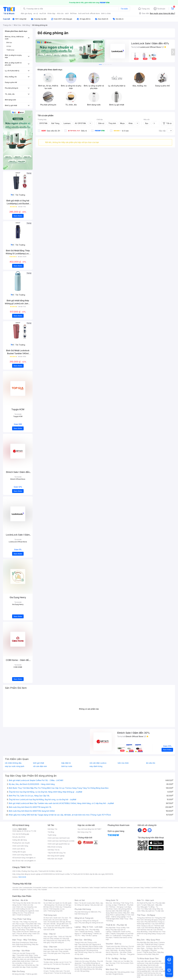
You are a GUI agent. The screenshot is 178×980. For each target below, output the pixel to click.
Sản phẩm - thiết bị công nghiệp (120, 916)
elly (75, 888)
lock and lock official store (89, 13)
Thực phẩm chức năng (24, 955)
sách (67, 13)
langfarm (23, 890)
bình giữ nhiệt (39, 763)
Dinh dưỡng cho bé (23, 909)
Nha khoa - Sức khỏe (119, 952)
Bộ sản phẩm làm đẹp (25, 966)
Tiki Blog (51, 832)
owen (50, 888)
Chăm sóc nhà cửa (26, 936)
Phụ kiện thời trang (83, 909)
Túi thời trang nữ (51, 959)
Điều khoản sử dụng (55, 847)
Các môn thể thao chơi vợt (151, 929)
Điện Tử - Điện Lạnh (145, 900)
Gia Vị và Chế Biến (85, 965)
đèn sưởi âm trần (147, 975)
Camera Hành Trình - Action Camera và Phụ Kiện (151, 946)
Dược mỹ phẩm (32, 967)
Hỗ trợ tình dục (30, 965)
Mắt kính (94, 912)
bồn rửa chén (123, 763)
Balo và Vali (80, 900)
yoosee (137, 888)
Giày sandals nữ (56, 938)
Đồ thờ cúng (83, 952)
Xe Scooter (125, 963)
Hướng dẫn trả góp (19, 852)
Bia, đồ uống (20, 930)
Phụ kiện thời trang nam (88, 913)
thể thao (73, 13)
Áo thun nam (48, 918)
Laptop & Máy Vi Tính (122, 915)
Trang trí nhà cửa (81, 942)
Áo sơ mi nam (57, 920)
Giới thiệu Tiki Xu (54, 850)
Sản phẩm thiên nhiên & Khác (25, 960)
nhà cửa (60, 13)
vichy (35, 890)
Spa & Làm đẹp (121, 948)
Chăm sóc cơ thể (23, 957)
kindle (111, 888)
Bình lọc (9, 42)
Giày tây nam (59, 949)
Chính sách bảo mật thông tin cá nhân (61, 841)
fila (39, 890)
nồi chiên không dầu (13, 763)
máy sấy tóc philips (152, 963)
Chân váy (59, 907)
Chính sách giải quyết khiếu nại (59, 844)
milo (79, 888)
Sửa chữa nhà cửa (85, 944)
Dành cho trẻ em (23, 932)
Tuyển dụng (52, 835)
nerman (117, 888)
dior (21, 888)
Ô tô (118, 963)
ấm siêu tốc (151, 763)
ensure (56, 888)
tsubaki (44, 890)
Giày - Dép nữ (50, 934)
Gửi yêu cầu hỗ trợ (19, 837)
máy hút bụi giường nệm (150, 970)
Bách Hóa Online (82, 958)
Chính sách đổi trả (19, 849)
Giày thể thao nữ (155, 932)
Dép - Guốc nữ (59, 937)
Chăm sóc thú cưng (82, 961)
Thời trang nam (50, 915)
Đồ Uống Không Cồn (87, 969)
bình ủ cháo (106, 13)
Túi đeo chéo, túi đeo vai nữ (53, 962)
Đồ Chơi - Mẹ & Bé (20, 900)
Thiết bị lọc (10, 50)
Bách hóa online (117, 913)
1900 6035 (22, 877)
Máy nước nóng (150, 909)
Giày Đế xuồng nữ (57, 942)
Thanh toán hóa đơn (113, 946)
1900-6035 (22, 829)
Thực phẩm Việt (31, 924)
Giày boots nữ (52, 940)
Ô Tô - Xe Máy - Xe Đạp (116, 958)
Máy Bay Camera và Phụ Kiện (150, 953)
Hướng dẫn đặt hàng (20, 840)
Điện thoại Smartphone (21, 942)
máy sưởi (140, 961)
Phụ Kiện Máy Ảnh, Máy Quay (147, 942)
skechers (85, 888)
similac (148, 888)
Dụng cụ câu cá (147, 926)
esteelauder (28, 888)
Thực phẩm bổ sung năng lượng (151, 933)
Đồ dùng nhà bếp (18, 974)
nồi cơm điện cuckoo (98, 763)
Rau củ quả (20, 924)
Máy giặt (144, 907)
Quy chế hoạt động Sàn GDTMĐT (90, 829)
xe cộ (36, 13)
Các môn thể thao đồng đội (151, 928)
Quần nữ (58, 903)
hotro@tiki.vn (31, 858)
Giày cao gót (48, 937)
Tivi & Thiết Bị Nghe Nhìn (118, 918)
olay (142, 888)
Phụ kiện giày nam (54, 953)
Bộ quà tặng (85, 971)
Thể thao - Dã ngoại (116, 907)
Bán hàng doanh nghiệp (56, 856)
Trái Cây (15, 922)
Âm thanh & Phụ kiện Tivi (146, 903)
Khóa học (125, 946)
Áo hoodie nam (53, 922)
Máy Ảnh (156, 954)
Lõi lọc (9, 46)
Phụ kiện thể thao (151, 922)
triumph (97, 888)
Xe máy (112, 963)
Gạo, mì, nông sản (24, 928)
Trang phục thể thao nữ (145, 918)
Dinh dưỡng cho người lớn (25, 911)
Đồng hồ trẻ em (98, 923)
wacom (123, 888)
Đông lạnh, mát (27, 926)
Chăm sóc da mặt (19, 953)
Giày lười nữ (62, 940)
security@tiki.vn (30, 861)
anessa (130, 888)
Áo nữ (46, 903)
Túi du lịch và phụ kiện (87, 903)
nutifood (104, 888)
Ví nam (46, 971)
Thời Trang (125, 903)
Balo (76, 903)
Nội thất (85, 946)
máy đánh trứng (96, 766)
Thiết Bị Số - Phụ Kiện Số (116, 925)
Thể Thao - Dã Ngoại (146, 915)
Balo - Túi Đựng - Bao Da (150, 948)
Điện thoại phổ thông (24, 944)
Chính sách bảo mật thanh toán (59, 838)
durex (62, 888)
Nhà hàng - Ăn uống (118, 950)
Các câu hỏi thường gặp (21, 834)
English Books (118, 974)
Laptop (95, 936)
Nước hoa (20, 965)
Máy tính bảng (22, 946)
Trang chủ (146, 9)
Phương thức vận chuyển (21, 843)
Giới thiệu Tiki (52, 829)
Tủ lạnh (144, 905)
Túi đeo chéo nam (56, 971)
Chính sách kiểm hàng (20, 846)
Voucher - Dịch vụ (113, 944)
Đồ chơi (34, 903)
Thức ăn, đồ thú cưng (24, 934)
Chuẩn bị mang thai (24, 915)
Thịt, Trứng (23, 922)
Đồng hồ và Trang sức (84, 918)
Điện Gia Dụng (18, 971)
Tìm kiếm (124, 9)
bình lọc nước (67, 766)
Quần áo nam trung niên (56, 928)
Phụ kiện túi (66, 964)
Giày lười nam (48, 949)
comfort (154, 888)
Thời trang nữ (49, 900)
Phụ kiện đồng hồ (85, 923)
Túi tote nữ (57, 964)
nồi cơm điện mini (40, 766)
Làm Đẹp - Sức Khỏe (21, 951)
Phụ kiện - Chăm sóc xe (114, 961)
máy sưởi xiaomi (153, 969)
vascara (15, 888)
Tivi (142, 909)
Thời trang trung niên (55, 911)
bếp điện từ (66, 763)
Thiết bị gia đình (32, 974)
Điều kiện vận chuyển (55, 859)
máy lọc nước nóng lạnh (15, 766)
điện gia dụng (26, 13)
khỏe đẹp (51, 13)
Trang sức (78, 921)
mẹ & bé (43, 13)
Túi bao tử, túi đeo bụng (62, 973)
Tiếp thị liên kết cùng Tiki (57, 853)
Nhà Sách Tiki (112, 969)
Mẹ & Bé (119, 911)
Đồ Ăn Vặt (82, 967)
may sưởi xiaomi (148, 967)
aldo (91, 888)
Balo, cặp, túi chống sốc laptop (89, 904)
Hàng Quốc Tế (112, 900)
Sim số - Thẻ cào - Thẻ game (124, 954)
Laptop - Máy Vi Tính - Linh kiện (89, 927)
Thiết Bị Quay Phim (150, 952)
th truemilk (37, 888)
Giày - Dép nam (50, 947)
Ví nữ (66, 962)
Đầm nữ (52, 903)
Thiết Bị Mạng (87, 934)
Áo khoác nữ (60, 905)
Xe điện (127, 961)
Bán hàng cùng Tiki (84, 832)
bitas (160, 888)
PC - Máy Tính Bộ (84, 936)
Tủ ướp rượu (160, 911)
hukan (30, 890)
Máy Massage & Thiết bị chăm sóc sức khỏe (26, 958)
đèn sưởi (148, 961)
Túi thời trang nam (51, 968)
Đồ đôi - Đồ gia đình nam (60, 924)
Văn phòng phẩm (124, 972)
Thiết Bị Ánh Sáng (151, 944)
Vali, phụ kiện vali (97, 905)
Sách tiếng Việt (111, 972)
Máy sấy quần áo (148, 911)
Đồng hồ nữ (87, 921)
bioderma (69, 888)
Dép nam (55, 951)
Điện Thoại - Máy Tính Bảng (24, 940)
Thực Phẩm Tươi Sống (22, 919)
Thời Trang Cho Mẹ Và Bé (21, 903)
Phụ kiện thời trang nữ (82, 912)
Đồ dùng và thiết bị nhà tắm (89, 948)
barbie (45, 888)
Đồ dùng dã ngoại (151, 920)
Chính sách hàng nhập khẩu (22, 855)
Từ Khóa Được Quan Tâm (148, 958)
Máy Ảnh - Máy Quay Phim (148, 940)
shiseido (16, 890)
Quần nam (57, 918)
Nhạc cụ (91, 952)
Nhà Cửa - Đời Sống (83, 940)
